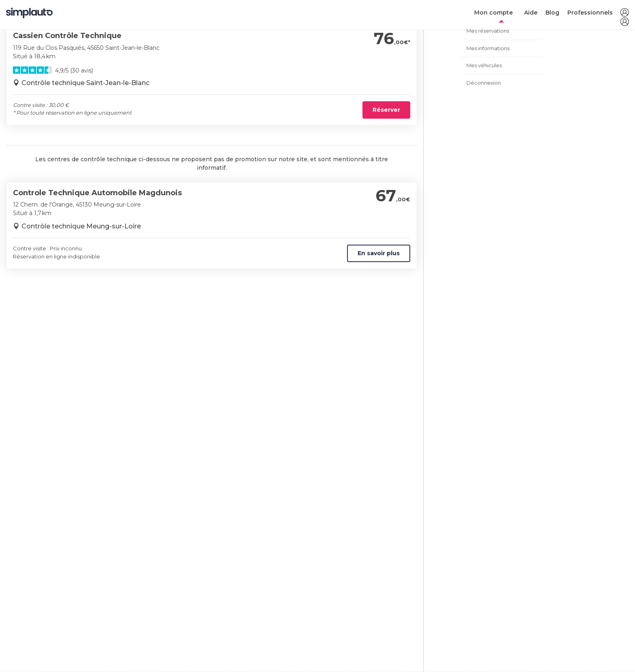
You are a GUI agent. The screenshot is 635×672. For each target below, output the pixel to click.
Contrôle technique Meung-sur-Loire (81, 226)
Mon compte (493, 13)
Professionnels (590, 13)
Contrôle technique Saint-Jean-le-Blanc (85, 83)
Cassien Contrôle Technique (67, 36)
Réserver (386, 110)
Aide (531, 13)
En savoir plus (379, 253)
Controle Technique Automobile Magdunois (97, 193)
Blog (552, 13)
